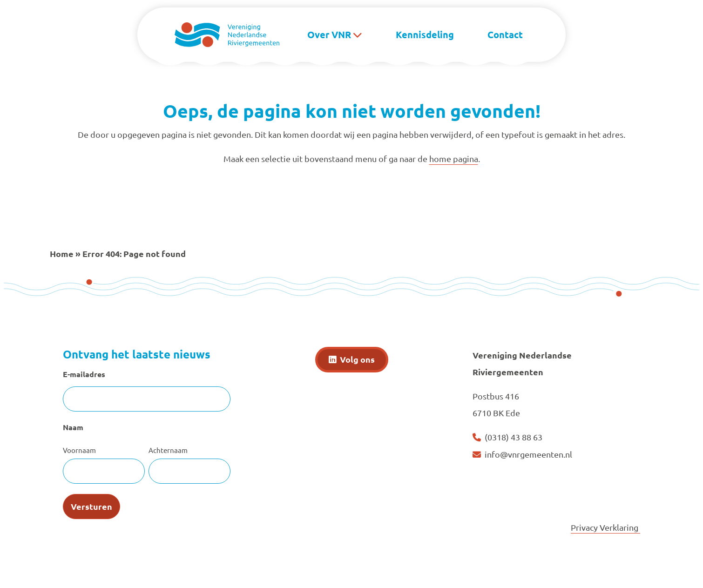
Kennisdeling (425, 34)
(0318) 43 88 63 (514, 437)
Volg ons (357, 359)
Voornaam (79, 450)
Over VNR (329, 34)
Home (62, 253)
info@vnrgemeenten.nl (528, 454)
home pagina (454, 159)
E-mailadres (84, 374)
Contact (505, 34)
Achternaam (168, 450)
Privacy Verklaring (605, 527)
